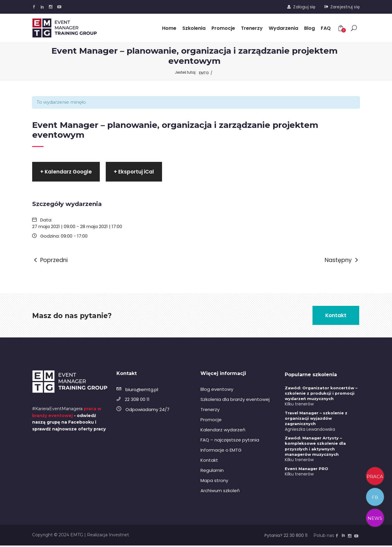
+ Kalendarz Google (66, 172)
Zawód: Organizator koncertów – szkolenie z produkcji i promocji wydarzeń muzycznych (321, 394)
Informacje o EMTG (221, 451)
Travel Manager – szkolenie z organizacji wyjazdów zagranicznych (316, 419)
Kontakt (209, 461)
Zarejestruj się (345, 7)
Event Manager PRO (307, 469)
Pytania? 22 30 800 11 (286, 537)
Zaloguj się (304, 7)
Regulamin (212, 471)
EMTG (204, 73)
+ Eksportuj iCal (134, 172)
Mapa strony (214, 481)
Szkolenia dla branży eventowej (235, 400)
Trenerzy (210, 410)
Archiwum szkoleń (220, 491)
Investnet (119, 536)
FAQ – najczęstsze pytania (230, 441)
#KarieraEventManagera (57, 410)
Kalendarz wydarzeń (223, 431)
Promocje (211, 420)
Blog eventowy (217, 390)
